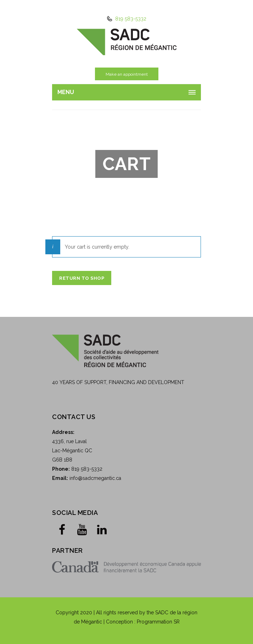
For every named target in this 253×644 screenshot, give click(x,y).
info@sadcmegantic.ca (95, 478)
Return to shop (82, 278)
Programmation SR (158, 622)
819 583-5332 (130, 19)
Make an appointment (127, 74)
